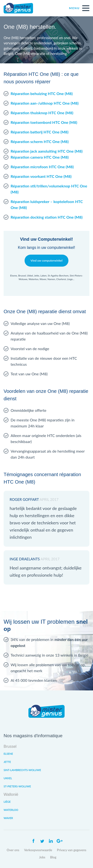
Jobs (42, 857)
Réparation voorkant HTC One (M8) (41, 176)
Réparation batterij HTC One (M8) (40, 132)
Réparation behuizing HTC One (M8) (42, 93)
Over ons (13, 850)
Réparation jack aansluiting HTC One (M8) (47, 151)
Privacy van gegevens (72, 850)
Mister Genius (22, 8)
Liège (7, 802)
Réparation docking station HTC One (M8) (47, 217)
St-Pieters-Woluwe (17, 786)
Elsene (8, 754)
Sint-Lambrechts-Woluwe (22, 770)
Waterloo (11, 810)
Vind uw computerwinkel (46, 260)
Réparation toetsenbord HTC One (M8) (44, 122)
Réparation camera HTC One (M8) (40, 157)
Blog (53, 857)
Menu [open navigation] (79, 8)
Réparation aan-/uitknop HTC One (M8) (45, 103)
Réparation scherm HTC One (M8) (40, 141)
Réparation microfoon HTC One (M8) (42, 167)
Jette (7, 762)
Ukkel (8, 778)
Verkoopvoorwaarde (38, 850)
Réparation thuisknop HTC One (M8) (42, 113)
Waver (8, 818)
